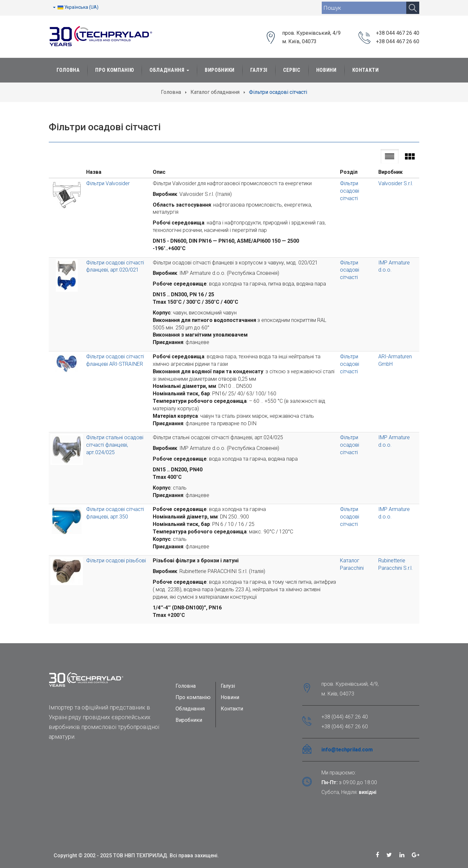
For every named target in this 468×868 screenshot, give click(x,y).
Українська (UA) (76, 7)
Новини (326, 70)
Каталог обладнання (215, 92)
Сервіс (292, 70)
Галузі (259, 70)
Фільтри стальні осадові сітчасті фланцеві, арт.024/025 (115, 445)
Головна (68, 70)
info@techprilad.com (347, 750)
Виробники (220, 70)
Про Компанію (115, 70)
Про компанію (193, 697)
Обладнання (169, 70)
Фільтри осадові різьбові (116, 561)
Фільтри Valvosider (108, 183)
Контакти (366, 70)
